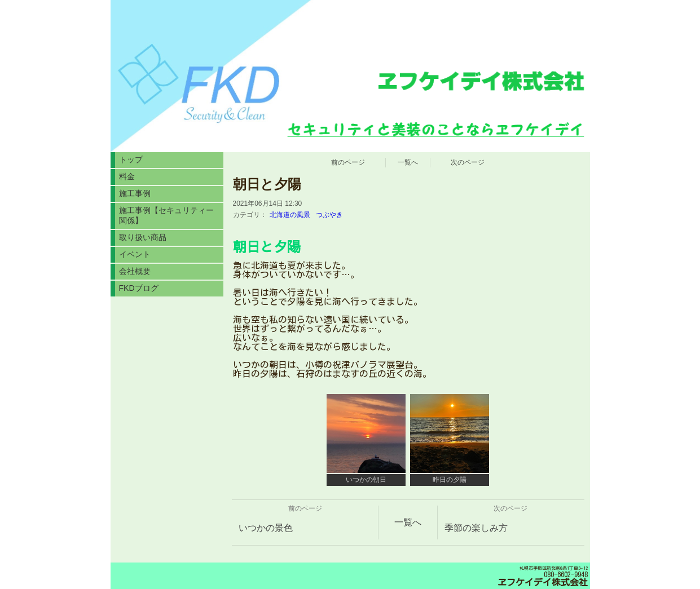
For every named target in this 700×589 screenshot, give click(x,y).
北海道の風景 (290, 215)
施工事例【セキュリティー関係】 (166, 215)
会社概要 (135, 271)
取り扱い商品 (143, 237)
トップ (131, 160)
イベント (135, 254)
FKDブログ (139, 288)
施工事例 (135, 193)
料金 (127, 176)
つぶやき (329, 215)
